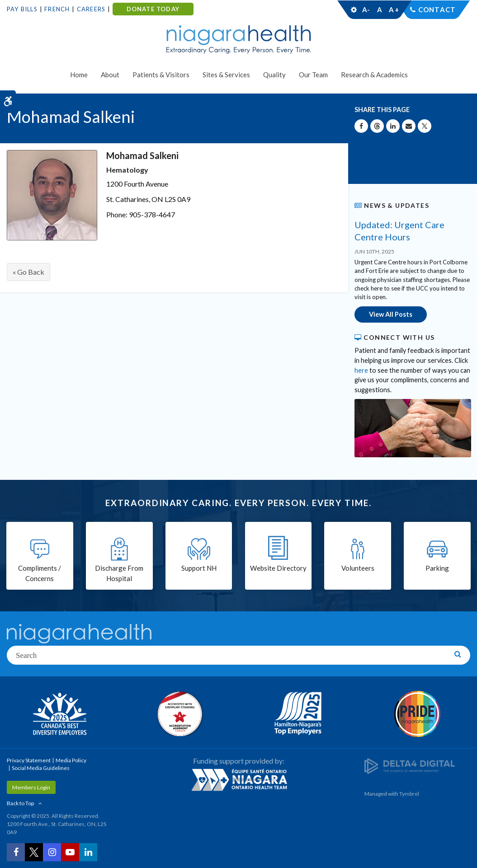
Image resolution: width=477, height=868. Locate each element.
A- (366, 9)
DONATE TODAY (153, 9)
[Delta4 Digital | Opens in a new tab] (410, 766)
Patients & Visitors (161, 75)
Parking (437, 568)
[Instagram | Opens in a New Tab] (52, 852)
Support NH (199, 568)
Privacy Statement (29, 760)
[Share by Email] (409, 126)
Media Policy (71, 760)
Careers (91, 9)
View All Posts (391, 314)
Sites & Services (226, 75)
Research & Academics (374, 75)
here (361, 370)
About (110, 75)
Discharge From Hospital (119, 573)
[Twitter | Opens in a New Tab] (34, 852)
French (57, 9)
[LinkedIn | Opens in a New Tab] (88, 852)
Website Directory (278, 568)
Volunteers (358, 568)
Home (79, 75)
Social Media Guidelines (41, 768)
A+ (393, 9)
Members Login (31, 787)
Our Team (313, 75)
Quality (274, 75)
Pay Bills (22, 9)
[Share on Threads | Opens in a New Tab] (377, 126)
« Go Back (28, 272)
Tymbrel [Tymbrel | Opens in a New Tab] (409, 794)
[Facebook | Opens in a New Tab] (16, 852)
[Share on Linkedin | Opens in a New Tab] (393, 126)
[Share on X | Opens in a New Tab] (425, 126)
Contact (437, 9)
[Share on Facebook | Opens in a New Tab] (361, 126)
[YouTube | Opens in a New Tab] (70, 852)
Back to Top (20, 803)
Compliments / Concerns (40, 573)
